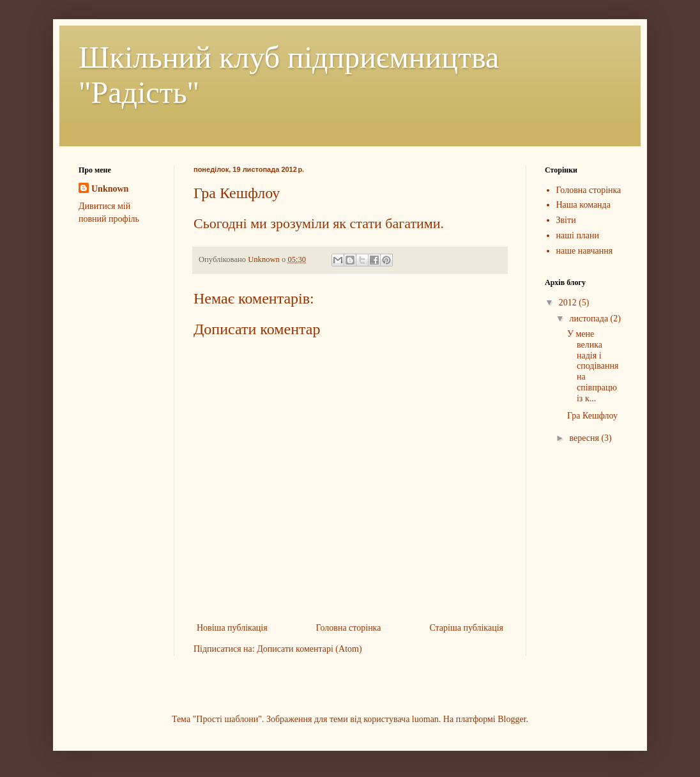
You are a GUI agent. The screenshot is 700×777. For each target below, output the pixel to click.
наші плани (578, 235)
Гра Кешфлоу (592, 416)
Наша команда (583, 205)
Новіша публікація (232, 628)
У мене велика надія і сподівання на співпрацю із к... (593, 366)
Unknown (110, 189)
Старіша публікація (466, 628)
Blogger (512, 719)
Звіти (566, 220)
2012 (569, 303)
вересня (585, 438)
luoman (425, 719)
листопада (590, 319)
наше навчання (585, 251)
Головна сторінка (349, 628)
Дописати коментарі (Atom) (309, 649)
